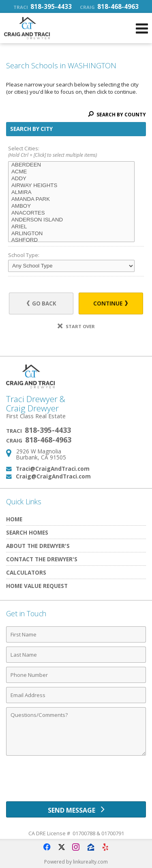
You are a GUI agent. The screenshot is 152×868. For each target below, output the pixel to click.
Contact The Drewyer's (42, 559)
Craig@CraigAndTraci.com (53, 476)
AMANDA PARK (71, 199)
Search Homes (27, 532)
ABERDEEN (71, 165)
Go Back (42, 303)
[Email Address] (76, 695)
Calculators (26, 572)
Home (14, 519)
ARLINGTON (71, 234)
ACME (71, 172)
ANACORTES (71, 213)
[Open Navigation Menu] (142, 28)
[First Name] (76, 634)
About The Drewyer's (38, 546)
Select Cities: (76, 152)
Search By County (117, 115)
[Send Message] (76, 809)
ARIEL (71, 227)
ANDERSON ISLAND (71, 220)
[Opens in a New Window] (47, 847)
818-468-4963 (109, 6)
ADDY (71, 179)
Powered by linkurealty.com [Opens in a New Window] (76, 862)
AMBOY (71, 206)
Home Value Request (37, 586)
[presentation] (76, 782)
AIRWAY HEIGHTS (71, 186)
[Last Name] (76, 655)
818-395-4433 (43, 6)
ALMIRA (71, 193)
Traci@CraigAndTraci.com (53, 469)
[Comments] (76, 731)
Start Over (76, 326)
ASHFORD (71, 240)
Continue (110, 303)
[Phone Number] (76, 675)
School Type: (24, 255)
